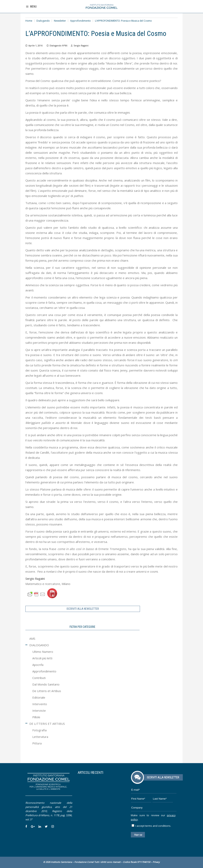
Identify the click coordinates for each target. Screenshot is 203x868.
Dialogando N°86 (58, 46)
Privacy (156, 862)
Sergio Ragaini (81, 46)
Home (29, 21)
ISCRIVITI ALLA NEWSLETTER (83, 609)
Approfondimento (80, 21)
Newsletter (60, 21)
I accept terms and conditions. (151, 826)
